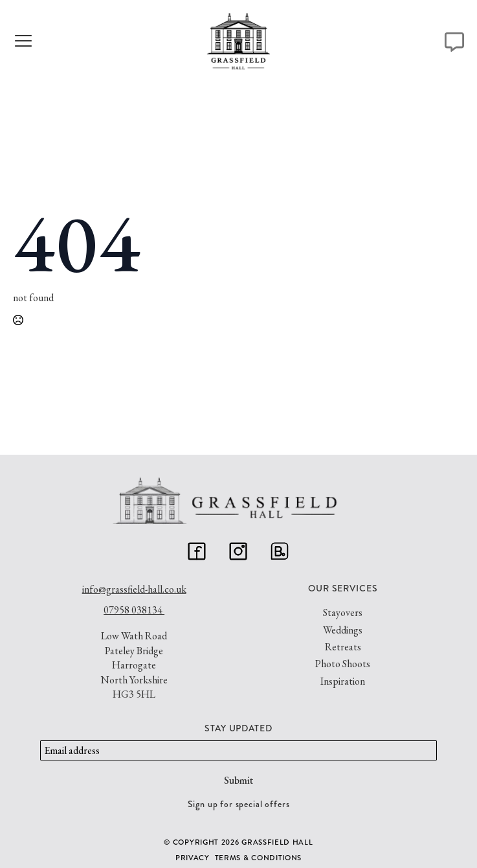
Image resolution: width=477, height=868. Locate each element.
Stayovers (343, 612)
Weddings (343, 630)
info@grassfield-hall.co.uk (134, 589)
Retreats (343, 647)
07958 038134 (134, 610)
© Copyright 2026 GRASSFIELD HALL (238, 842)
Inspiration (343, 681)
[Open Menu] (23, 42)
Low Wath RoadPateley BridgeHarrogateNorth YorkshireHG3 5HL (134, 665)
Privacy (193, 858)
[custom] (197, 551)
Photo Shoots (343, 664)
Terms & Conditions (258, 858)
